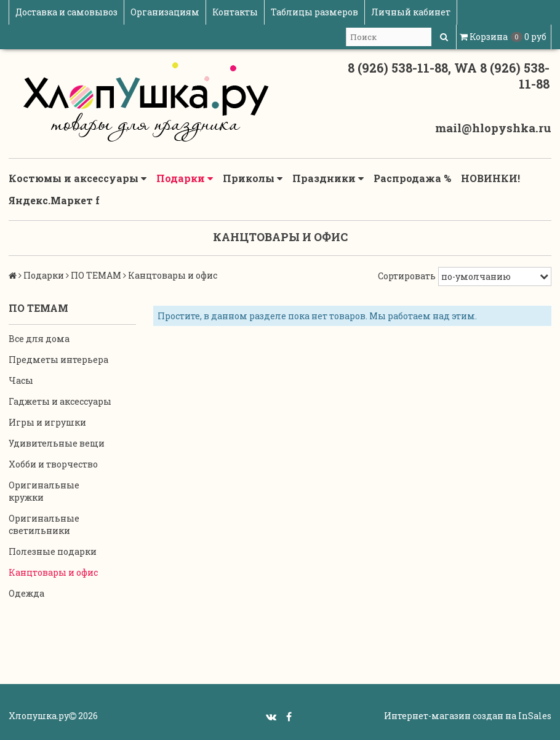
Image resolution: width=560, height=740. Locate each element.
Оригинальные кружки (44, 491)
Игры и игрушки (47, 422)
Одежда (26, 593)
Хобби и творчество (53, 464)
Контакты (235, 12)
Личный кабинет (411, 12)
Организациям (165, 12)
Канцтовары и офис (53, 572)
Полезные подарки (53, 551)
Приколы (253, 178)
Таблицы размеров (314, 12)
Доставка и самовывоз (66, 12)
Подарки (185, 178)
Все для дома (39, 339)
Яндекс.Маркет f (54, 200)
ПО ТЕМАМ (96, 275)
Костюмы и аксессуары (78, 178)
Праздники (328, 178)
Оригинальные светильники (44, 524)
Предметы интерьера (58, 360)
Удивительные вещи (57, 443)
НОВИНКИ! (490, 178)
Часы (21, 380)
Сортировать (407, 276)
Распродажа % (412, 178)
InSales (535, 716)
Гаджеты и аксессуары (60, 401)
